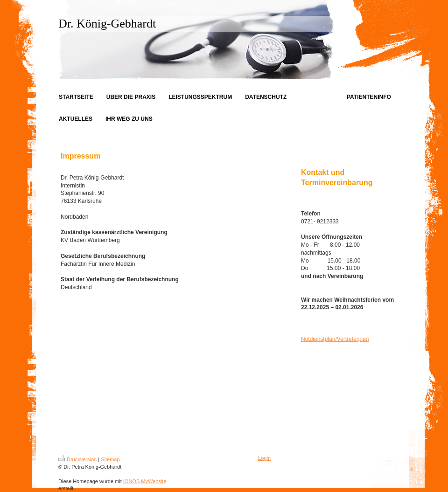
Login (264, 458)
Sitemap (110, 459)
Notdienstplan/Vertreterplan (335, 339)
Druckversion (77, 459)
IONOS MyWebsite (145, 481)
